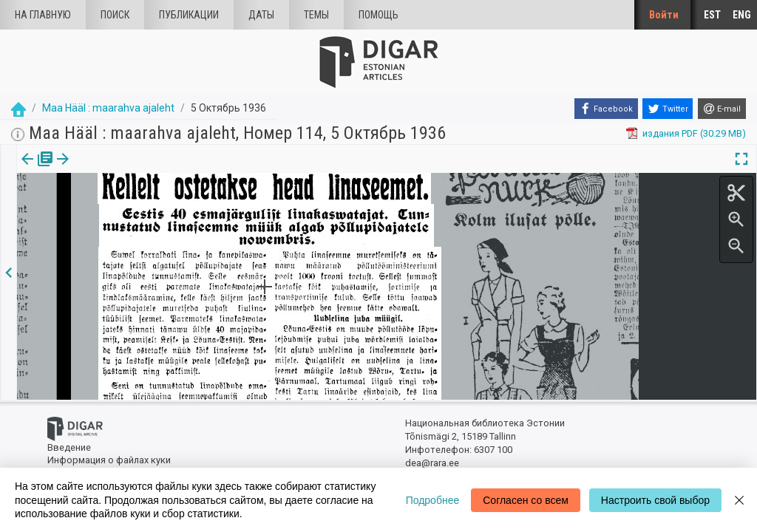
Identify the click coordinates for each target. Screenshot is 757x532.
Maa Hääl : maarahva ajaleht (108, 108)
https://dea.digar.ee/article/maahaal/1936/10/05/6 (125, 210)
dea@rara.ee (432, 463)
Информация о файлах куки (109, 460)
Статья (98, 169)
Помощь (378, 15)
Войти (664, 15)
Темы (316, 15)
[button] (120, 169)
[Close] (739, 500)
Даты (261, 15)
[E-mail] (722, 109)
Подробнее (433, 500)
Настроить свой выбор (655, 500)
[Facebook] (606, 109)
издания (35, 169)
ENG (742, 15)
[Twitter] (668, 109)
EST (712, 15)
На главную (43, 15)
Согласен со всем (526, 500)
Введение (69, 447)
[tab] (35, 170)
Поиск (115, 15)
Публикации (189, 15)
